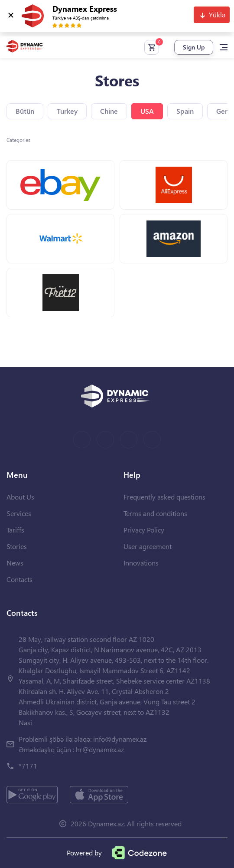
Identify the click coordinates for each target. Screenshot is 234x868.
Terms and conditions (155, 513)
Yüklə (217, 15)
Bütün (25, 111)
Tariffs (15, 530)
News (15, 563)
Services (19, 513)
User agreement (148, 546)
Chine (109, 111)
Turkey (67, 111)
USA (147, 111)
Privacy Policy (144, 530)
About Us (20, 497)
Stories (17, 546)
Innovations (141, 563)
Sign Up (194, 47)
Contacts (19, 579)
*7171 (28, 766)
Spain (185, 111)
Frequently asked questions (164, 497)
